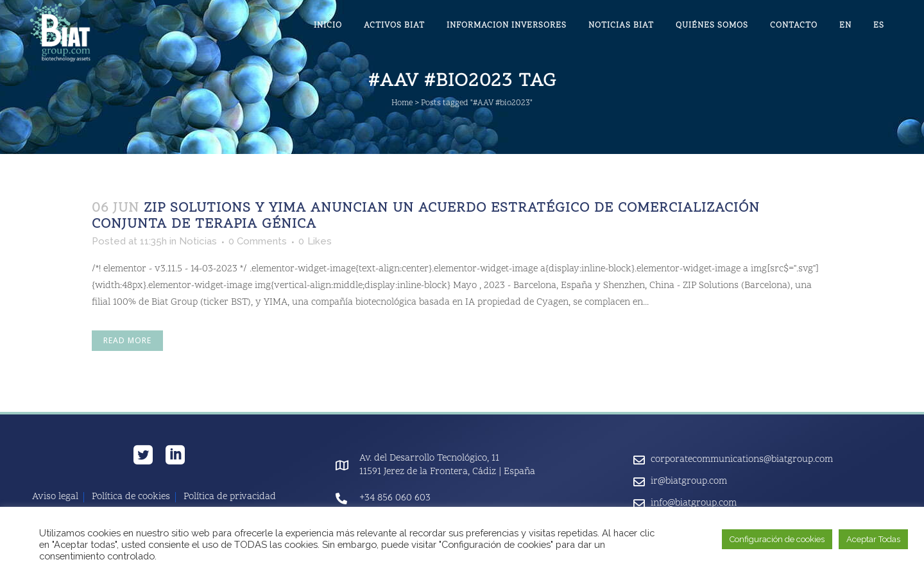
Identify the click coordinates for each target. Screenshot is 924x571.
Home (402, 103)
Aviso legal (55, 497)
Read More (127, 340)
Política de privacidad (230, 497)
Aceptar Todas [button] (873, 539)
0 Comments (258, 241)
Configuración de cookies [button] (777, 539)
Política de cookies (131, 497)
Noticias (198, 241)
